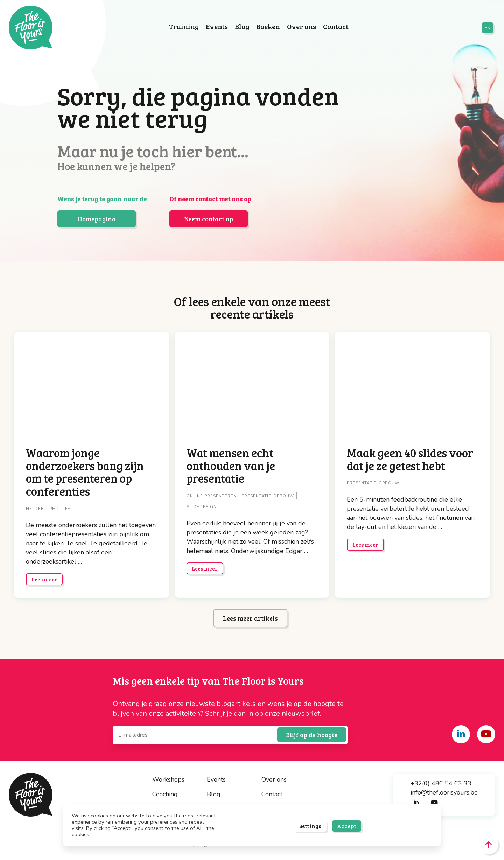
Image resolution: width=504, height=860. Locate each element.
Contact (336, 27)
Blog (242, 27)
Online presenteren (212, 496)
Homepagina (97, 219)
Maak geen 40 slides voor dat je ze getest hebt (410, 459)
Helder (35, 509)
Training (184, 27)
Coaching (165, 794)
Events (217, 27)
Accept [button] (347, 826)
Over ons (302, 27)
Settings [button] (310, 826)
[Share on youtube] (486, 734)
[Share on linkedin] (461, 734)
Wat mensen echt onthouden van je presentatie (231, 465)
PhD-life (60, 509)
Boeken (268, 27)
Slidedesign (202, 507)
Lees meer (44, 579)
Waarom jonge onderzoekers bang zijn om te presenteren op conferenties (85, 472)
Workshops (168, 779)
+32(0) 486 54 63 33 (441, 783)
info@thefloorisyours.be (444, 792)
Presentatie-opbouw (268, 496)
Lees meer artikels (250, 618)
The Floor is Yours (31, 27)
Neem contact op (209, 219)
